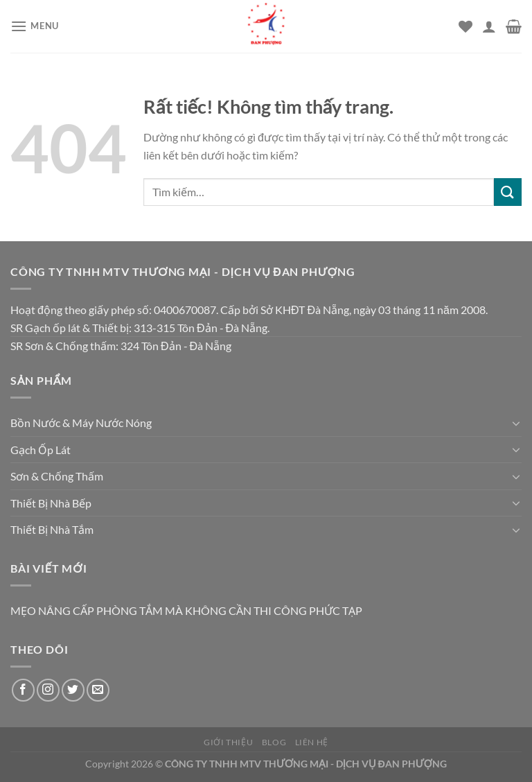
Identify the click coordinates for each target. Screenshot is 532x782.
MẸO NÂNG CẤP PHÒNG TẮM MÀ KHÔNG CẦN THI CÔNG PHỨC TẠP (186, 610)
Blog (274, 742)
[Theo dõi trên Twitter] (73, 690)
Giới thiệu (228, 742)
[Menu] (35, 26)
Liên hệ (312, 742)
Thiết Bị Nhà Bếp (51, 503)
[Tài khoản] (489, 26)
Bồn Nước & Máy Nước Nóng (81, 423)
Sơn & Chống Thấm (57, 476)
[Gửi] (508, 192)
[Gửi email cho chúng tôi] (98, 690)
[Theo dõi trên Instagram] (48, 690)
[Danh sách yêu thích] (465, 26)
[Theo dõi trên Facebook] (23, 690)
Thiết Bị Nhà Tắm (52, 529)
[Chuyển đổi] (516, 423)
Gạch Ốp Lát (41, 450)
